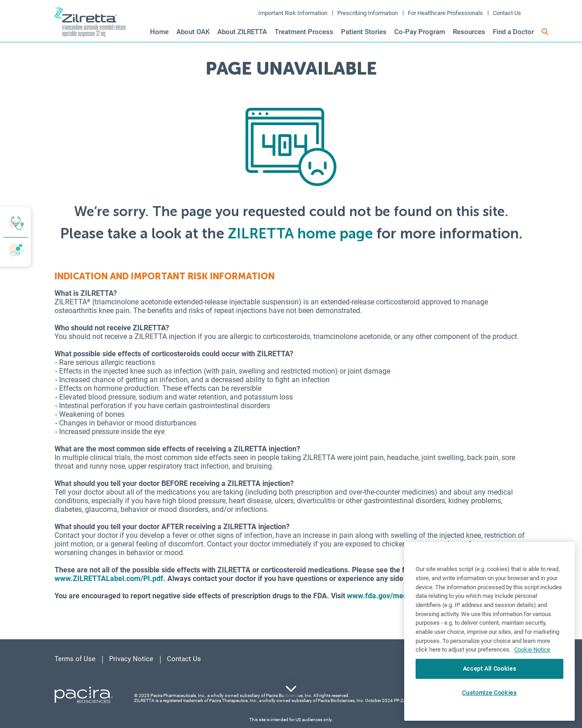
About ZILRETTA (242, 32)
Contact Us (507, 13)
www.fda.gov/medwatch (387, 596)
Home (159, 32)
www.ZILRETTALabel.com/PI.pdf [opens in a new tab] (109, 579)
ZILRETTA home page (300, 233)
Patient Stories (364, 32)
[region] (489, 631)
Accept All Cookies (490, 669)
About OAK (193, 32)
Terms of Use (75, 659)
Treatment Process (304, 32)
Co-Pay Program (420, 32)
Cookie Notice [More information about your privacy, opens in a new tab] (532, 650)
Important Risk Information (293, 13)
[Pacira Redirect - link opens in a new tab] (84, 694)
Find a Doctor (513, 32)
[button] (545, 32)
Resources (469, 32)
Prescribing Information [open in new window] (368, 13)
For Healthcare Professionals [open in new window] (445, 13)
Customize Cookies (489, 693)
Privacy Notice (131, 659)
